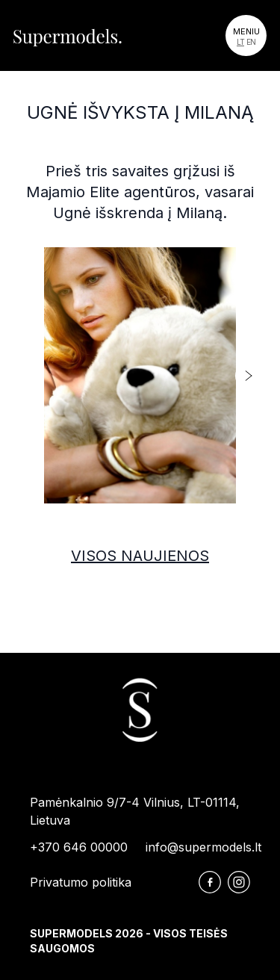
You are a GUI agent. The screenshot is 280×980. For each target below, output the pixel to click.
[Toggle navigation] (246, 35)
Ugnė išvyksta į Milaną (140, 112)
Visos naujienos (140, 556)
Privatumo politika (81, 882)
